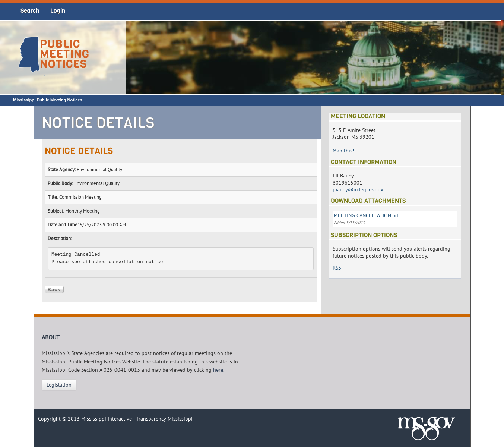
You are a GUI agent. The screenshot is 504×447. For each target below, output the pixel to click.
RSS (337, 268)
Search (30, 11)
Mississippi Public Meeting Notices (48, 100)
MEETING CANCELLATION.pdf (367, 215)
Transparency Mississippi (164, 419)
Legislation (59, 385)
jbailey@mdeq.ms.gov (358, 189)
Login (58, 11)
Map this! (343, 151)
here (218, 370)
